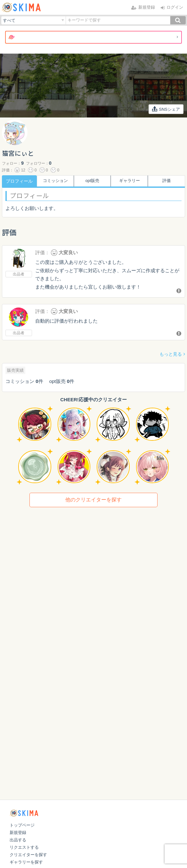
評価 (168, 181)
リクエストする (24, 847)
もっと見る (171, 354)
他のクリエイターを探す (93, 500)
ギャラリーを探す (26, 862)
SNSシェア (166, 109)
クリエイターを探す (28, 855)
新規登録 (18, 833)
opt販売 (93, 181)
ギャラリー (131, 181)
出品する (18, 840)
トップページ (22, 825)
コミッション (56, 181)
